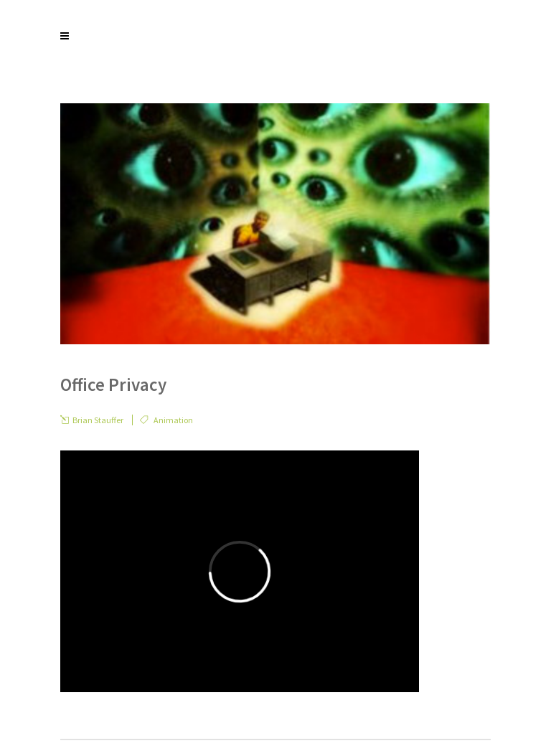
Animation (173, 420)
